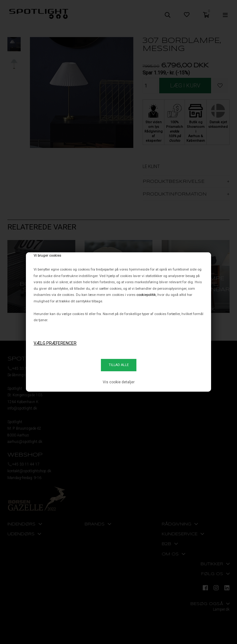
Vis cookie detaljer (119, 382)
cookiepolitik (146, 295)
